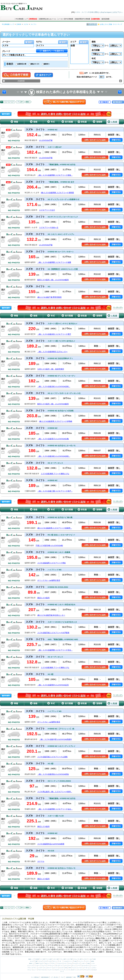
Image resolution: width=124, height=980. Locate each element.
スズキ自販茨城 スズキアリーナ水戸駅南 (53, 633)
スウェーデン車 (78, 959)
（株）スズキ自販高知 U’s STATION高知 (53, 774)
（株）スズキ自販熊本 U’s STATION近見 (53, 685)
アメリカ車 (49, 959)
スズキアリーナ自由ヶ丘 (49, 228)
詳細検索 (21, 81)
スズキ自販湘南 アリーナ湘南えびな (55, 474)
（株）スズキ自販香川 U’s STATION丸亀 (53, 439)
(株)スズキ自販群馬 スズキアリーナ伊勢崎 (56, 421)
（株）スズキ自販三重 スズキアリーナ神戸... (55, 491)
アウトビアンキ (88, 970)
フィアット (64, 970)
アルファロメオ (42, 970)
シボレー (84, 963)
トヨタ (90, 959)
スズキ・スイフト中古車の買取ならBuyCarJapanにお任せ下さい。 (100, 12)
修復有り (47, 64)
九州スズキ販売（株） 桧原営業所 (51, 369)
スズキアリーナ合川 (47, 210)
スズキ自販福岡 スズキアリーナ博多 (52, 563)
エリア (73, 42)
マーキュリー (51, 966)
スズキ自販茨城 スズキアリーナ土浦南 (52, 757)
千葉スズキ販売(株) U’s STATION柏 (49, 546)
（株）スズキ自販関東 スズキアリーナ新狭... (55, 175)
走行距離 (96, 50)
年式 (94, 58)
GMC (89, 963)
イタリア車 (70, 959)
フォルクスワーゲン (62, 963)
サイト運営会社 (35, 977)
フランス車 (63, 959)
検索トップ (31, 959)
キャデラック (77, 963)
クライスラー (67, 966)
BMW (93, 961)
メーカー (6, 42)
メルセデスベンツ (68, 961)
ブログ (62, 977)
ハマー (93, 963)
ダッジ (74, 966)
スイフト (34, 24)
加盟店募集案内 (45, 977)
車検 (75, 977)
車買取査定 (33, 19)
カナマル (41, 861)
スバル (40, 961)
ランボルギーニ (73, 970)
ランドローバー (48, 968)
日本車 (19, 24)
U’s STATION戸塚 (46, 140)
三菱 (36, 961)
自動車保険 (96, 19)
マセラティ (57, 970)
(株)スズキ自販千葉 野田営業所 (50, 297)
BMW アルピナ (40, 963)
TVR (70, 968)
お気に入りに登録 (106, 24)
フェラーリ (50, 970)
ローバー (56, 968)
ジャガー (40, 968)
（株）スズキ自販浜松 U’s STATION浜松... (54, 387)
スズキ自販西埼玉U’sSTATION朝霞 (51, 844)
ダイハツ (55, 961)
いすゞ (61, 961)
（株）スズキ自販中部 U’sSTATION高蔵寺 (55, 739)
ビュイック (30, 966)
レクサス (85, 959)
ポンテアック (59, 966)
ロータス (61, 968)
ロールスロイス (86, 966)
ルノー (35, 970)
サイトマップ (118, 24)
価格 (94, 42)
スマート (88, 961)
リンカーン (37, 966)
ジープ (79, 966)
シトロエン (94, 968)
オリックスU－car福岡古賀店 (49, 580)
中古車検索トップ (22, 19)
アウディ (53, 963)
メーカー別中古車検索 (66, 19)
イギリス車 (56, 959)
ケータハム (86, 968)
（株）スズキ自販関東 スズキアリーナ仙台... (55, 809)
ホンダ (32, 961)
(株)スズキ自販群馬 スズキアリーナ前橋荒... (55, 528)
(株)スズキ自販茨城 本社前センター (51, 615)
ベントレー (94, 966)
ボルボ (95, 970)
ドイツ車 (43, 959)
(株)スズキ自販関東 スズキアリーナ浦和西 (57, 193)
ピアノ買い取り (55, 977)
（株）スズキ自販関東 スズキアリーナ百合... (55, 650)
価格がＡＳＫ (35, 64)
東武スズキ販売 (43, 598)
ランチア (80, 970)
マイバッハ (81, 961)
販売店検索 (106, 19)
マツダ (45, 961)
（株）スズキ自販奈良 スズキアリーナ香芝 (54, 334)
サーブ (62, 971)
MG (66, 968)
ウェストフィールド (77, 968)
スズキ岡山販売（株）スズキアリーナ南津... (55, 792)
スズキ (26, 24)
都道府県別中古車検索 (83, 19)
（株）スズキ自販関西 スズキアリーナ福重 (54, 262)
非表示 (10, 64)
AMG (75, 961)
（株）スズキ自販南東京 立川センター (52, 352)
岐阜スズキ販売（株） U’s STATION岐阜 (53, 280)
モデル (39, 42)
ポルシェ (47, 963)
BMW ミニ (32, 963)
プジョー (30, 970)
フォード (44, 966)
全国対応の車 (22, 64)
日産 (94, 959)
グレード (6, 51)
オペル (70, 963)
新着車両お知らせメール (48, 19)
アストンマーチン (32, 968)
